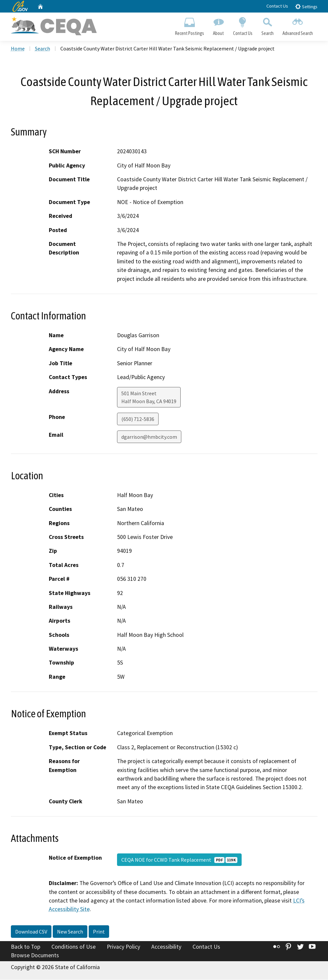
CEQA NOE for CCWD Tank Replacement (179, 860)
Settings (306, 6)
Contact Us (277, 6)
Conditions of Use (74, 947)
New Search (70, 932)
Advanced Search (298, 25)
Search (267, 25)
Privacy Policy (123, 947)
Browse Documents (35, 956)
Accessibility (166, 947)
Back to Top (26, 947)
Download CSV (31, 932)
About (219, 25)
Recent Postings (190, 25)
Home (18, 49)
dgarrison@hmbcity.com (149, 437)
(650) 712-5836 (138, 419)
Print (99, 932)
